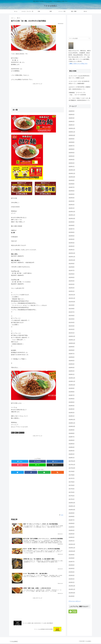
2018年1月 (72, 458)
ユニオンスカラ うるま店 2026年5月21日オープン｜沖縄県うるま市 (79, 77)
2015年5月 (72, 569)
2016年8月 (72, 517)
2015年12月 (72, 544)
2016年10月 (72, 510)
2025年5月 (72, 153)
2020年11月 (72, 340)
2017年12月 (72, 461)
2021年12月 (72, 295)
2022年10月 (72, 260)
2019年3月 (72, 409)
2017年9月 (72, 471)
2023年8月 (72, 225)
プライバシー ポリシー (75, 601)
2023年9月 (72, 222)
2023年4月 (72, 239)
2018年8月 (72, 433)
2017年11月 (72, 465)
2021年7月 (72, 312)
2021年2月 (72, 329)
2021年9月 (72, 305)
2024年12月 (72, 170)
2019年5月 (72, 402)
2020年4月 (72, 364)
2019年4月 (72, 406)
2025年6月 (72, 149)
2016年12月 (72, 503)
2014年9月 (72, 596)
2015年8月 (72, 558)
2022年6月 (72, 274)
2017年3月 (72, 492)
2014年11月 (72, 589)
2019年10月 (72, 385)
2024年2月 (72, 205)
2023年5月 (72, 236)
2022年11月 (72, 257)
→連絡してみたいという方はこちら (78, 64)
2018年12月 (72, 420)
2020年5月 (72, 361)
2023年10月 (72, 219)
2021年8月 (72, 309)
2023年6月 (72, 232)
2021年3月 (72, 326)
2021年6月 (72, 316)
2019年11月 (72, 381)
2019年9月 (72, 388)
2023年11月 (72, 215)
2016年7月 (72, 520)
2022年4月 (72, 281)
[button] (89, 38)
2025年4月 (72, 156)
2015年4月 (72, 572)
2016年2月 (72, 537)
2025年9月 (72, 139)
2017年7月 (72, 478)
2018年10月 (72, 426)
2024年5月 (72, 194)
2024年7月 (72, 187)
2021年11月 (72, 298)
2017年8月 (72, 475)
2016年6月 (72, 523)
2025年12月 (72, 128)
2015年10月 (72, 551)
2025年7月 (72, 146)
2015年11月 (72, 548)
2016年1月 (72, 541)
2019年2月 (72, 413)
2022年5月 (72, 277)
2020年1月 (72, 374)
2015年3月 (72, 575)
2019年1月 (72, 416)
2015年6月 (72, 565)
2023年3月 (72, 243)
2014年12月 (72, 586)
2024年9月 (72, 180)
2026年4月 (72, 115)
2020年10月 (72, 343)
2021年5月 (72, 319)
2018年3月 (72, 451)
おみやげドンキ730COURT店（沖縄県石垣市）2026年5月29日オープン (80, 88)
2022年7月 (72, 271)
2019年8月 (72, 392)
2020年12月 (72, 336)
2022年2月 (72, 288)
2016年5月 (72, 527)
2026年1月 (72, 125)
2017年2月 (72, 496)
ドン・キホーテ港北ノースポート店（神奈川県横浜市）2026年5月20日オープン (79, 99)
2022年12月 (72, 253)
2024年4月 (72, 198)
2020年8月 (72, 350)
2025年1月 (72, 167)
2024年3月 (72, 201)
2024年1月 (72, 208)
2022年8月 (72, 267)
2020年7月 (72, 354)
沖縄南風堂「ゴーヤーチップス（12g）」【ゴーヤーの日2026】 (78, 94)
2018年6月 (72, 440)
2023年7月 (72, 229)
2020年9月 (72, 347)
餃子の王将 (21, 433)
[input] (80, 38)
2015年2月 (72, 579)
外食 (13, 433)
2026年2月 (72, 122)
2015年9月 (72, 555)
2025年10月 (72, 135)
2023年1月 (72, 250)
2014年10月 (72, 593)
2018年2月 (72, 454)
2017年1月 (72, 499)
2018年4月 (72, 447)
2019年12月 (72, 378)
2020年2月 (72, 371)
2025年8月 (72, 142)
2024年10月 (72, 177)
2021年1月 (72, 333)
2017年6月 (72, 482)
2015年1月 (72, 582)
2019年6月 (72, 399)
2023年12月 (72, 212)
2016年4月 (72, 530)
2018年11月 (72, 423)
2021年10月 (72, 302)
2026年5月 (72, 111)
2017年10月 (72, 468)
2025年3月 (72, 160)
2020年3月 (72, 368)
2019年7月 (72, 395)
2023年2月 (72, 246)
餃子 (16, 433)
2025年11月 (72, 132)
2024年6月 (72, 191)
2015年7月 (72, 562)
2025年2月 (72, 163)
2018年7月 (72, 437)
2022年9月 (72, 264)
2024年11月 (72, 174)
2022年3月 (72, 284)
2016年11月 (72, 506)
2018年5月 (72, 444)
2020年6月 (72, 357)
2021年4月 (72, 323)
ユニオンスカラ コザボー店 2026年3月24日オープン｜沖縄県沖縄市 (79, 82)
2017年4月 (72, 489)
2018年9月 (72, 430)
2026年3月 (72, 118)
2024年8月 (72, 184)
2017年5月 (72, 485)
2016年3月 (72, 534)
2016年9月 (72, 513)
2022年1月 (72, 291)
